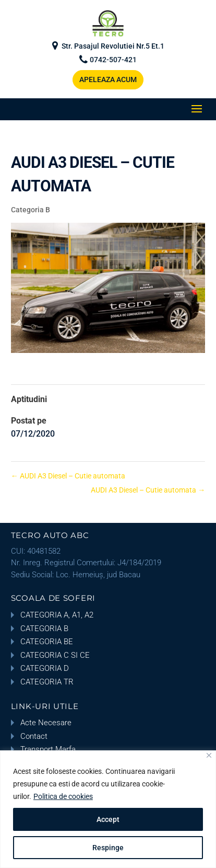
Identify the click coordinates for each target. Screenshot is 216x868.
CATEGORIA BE (47, 642)
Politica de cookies (63, 796)
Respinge (108, 848)
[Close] (209, 755)
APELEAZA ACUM (108, 79)
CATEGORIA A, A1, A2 (57, 615)
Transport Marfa (48, 749)
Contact (34, 736)
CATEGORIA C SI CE (55, 655)
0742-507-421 (113, 60)
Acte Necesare (46, 723)
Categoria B (31, 210)
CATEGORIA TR (47, 682)
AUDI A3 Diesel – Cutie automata (68, 476)
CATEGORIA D (45, 668)
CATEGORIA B (44, 629)
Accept (108, 819)
